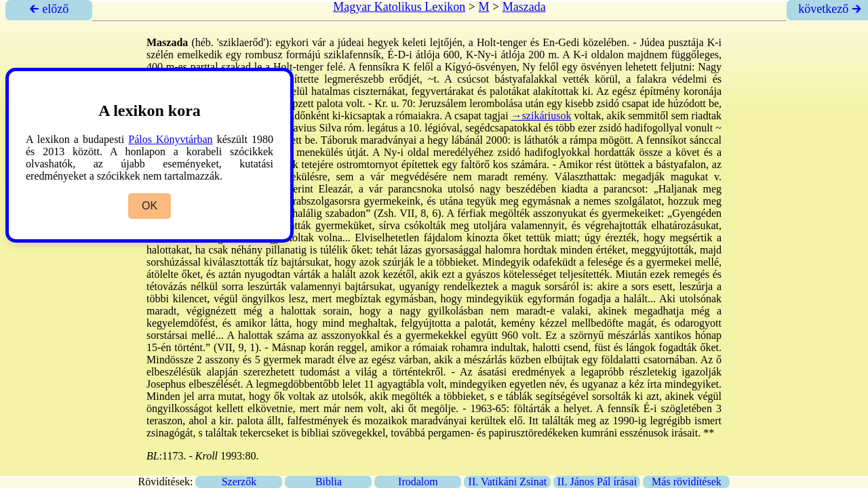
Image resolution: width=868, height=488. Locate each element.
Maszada (524, 7)
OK (150, 206)
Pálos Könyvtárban (170, 139)
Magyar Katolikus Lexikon (399, 7)
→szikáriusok (541, 116)
